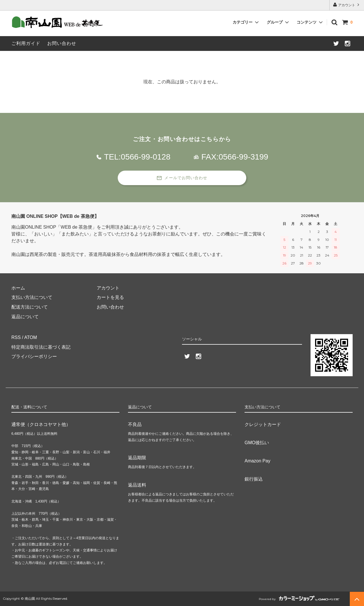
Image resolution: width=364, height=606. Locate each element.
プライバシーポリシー (34, 356)
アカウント (347, 5)
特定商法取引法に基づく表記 (41, 347)
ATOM (31, 337)
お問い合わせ (62, 43)
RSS (16, 337)
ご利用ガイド (26, 43)
